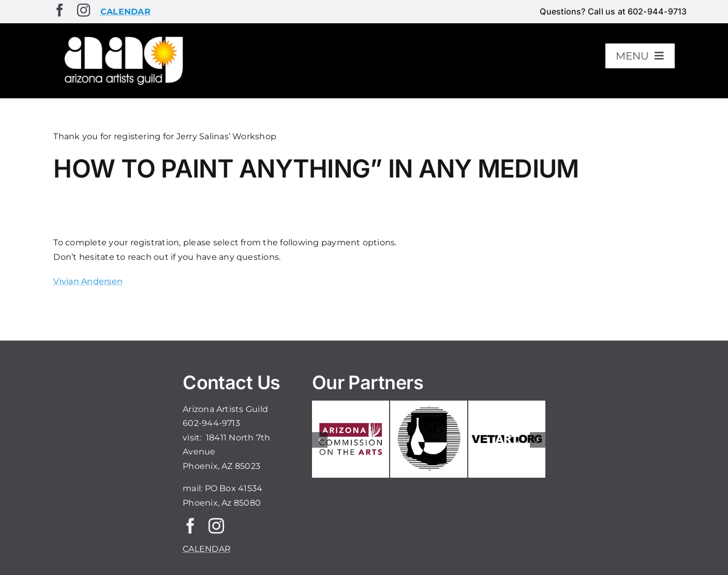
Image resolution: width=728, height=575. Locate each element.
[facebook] (60, 10)
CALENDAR (207, 549)
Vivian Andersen (88, 281)
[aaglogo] (122, 37)
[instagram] (84, 10)
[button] (320, 440)
